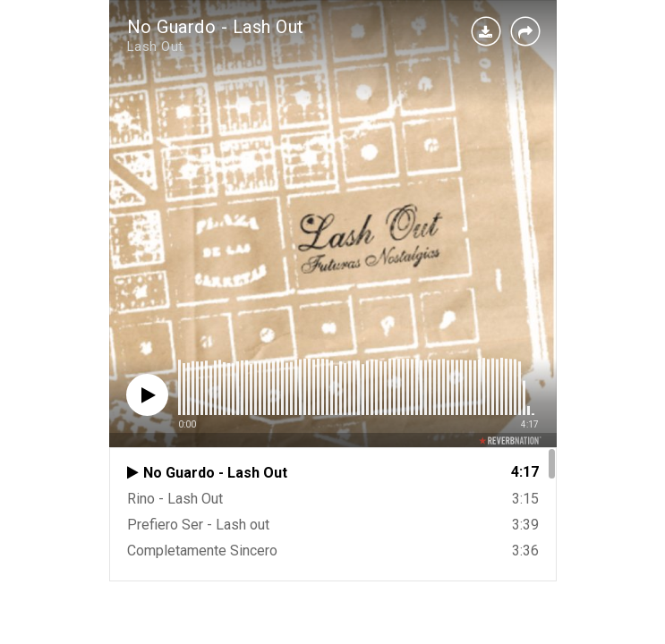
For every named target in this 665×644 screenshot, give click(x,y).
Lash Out (155, 47)
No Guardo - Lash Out (216, 27)
